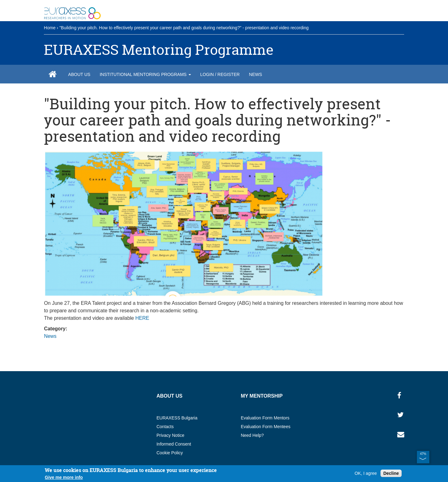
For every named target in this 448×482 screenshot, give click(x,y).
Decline (391, 473)
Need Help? (252, 435)
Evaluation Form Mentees (266, 427)
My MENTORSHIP (262, 396)
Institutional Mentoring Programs (145, 74)
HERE (142, 318)
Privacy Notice (170, 435)
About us (79, 74)
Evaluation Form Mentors (265, 418)
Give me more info (64, 477)
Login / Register (220, 74)
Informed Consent (174, 444)
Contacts (165, 427)
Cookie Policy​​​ (170, 453)
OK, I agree (366, 473)
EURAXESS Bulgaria (177, 418)
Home (50, 28)
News (255, 74)
